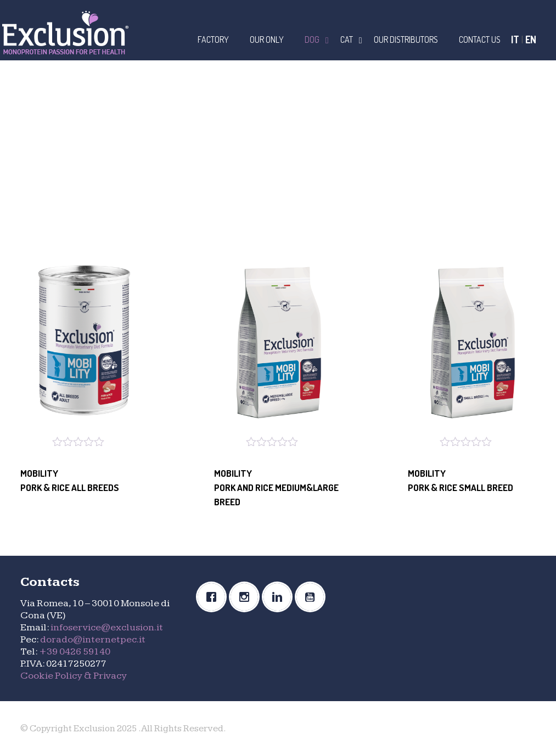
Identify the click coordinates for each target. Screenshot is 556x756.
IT (515, 40)
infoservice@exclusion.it (107, 627)
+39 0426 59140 (75, 651)
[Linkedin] (280, 597)
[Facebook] (214, 597)
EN (531, 40)
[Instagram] (247, 597)
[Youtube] (313, 597)
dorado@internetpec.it (93, 639)
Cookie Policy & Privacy (74, 676)
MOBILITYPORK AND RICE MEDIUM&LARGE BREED (276, 487)
